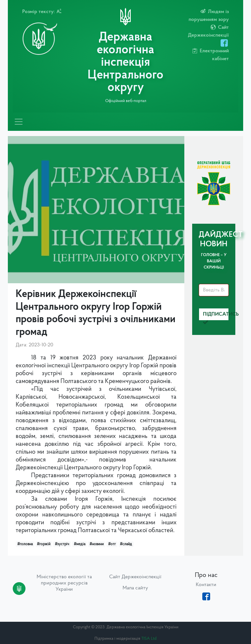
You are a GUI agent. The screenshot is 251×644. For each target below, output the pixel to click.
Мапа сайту (135, 588)
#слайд (126, 544)
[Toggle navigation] (19, 122)
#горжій (44, 544)
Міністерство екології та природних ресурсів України (64, 583)
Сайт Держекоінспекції (135, 577)
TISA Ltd (149, 639)
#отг (112, 544)
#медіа (80, 544)
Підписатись (216, 316)
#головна (25, 544)
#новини (97, 544)
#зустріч (62, 544)
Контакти (206, 585)
